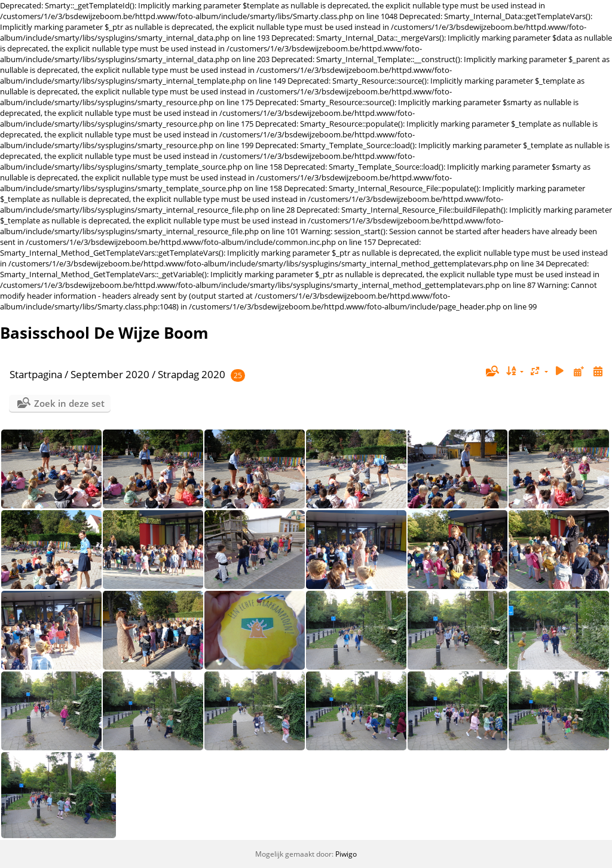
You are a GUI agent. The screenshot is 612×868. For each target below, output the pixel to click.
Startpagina (36, 374)
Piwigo (346, 854)
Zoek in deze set (69, 403)
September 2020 (110, 374)
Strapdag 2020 (192, 374)
